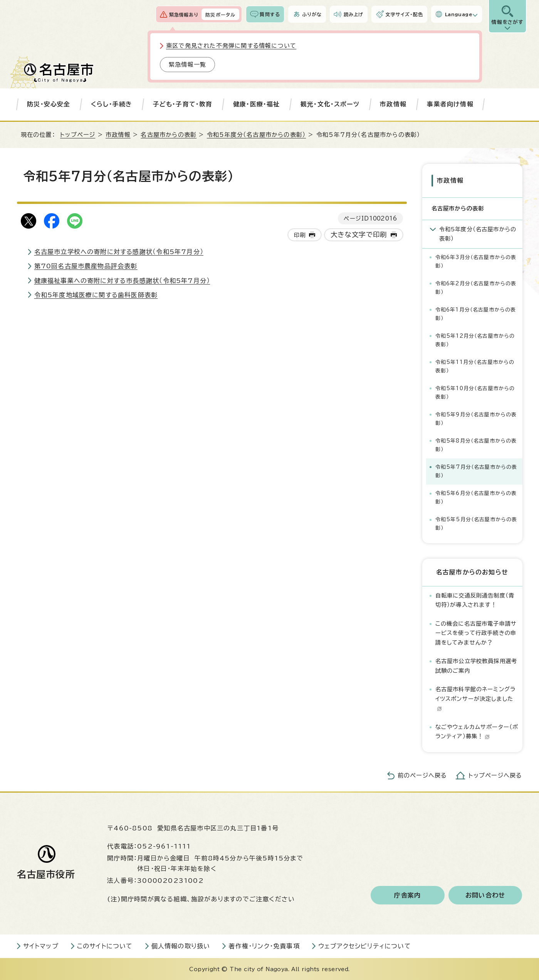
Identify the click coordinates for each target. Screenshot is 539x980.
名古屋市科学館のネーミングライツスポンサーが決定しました (476, 699)
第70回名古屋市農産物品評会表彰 (86, 266)
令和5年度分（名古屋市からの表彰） (256, 135)
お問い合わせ (485, 895)
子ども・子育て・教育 (183, 104)
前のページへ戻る (422, 775)
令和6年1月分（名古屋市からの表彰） (476, 314)
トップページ (78, 135)
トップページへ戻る (495, 775)
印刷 (300, 235)
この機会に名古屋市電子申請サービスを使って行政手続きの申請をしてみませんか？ (476, 633)
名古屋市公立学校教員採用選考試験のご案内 (476, 666)
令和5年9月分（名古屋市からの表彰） (476, 418)
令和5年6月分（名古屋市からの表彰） (476, 497)
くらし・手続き (112, 104)
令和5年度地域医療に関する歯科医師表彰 (96, 295)
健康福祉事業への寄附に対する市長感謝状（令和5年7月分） (122, 281)
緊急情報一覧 (187, 65)
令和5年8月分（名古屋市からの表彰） (476, 445)
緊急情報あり (184, 15)
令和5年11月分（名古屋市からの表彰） (475, 366)
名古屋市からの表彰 (169, 135)
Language (459, 14)
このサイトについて (105, 946)
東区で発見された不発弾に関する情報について (231, 46)
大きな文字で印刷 (359, 235)
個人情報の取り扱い (181, 946)
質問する (270, 14)
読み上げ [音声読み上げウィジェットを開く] (354, 14)
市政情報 (393, 104)
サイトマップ (41, 946)
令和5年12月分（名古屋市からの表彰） (475, 340)
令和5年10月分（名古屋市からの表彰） (475, 392)
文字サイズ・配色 (404, 14)
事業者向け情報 (450, 104)
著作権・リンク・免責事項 (264, 946)
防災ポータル (220, 15)
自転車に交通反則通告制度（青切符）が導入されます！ (475, 600)
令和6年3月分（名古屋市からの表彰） (476, 261)
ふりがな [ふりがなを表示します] (312, 14)
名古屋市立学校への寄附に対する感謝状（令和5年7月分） (119, 252)
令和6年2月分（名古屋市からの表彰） (476, 287)
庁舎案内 (407, 895)
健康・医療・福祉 (257, 104)
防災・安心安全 (49, 104)
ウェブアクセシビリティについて (365, 946)
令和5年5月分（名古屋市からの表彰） (476, 523)
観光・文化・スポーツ (330, 104)
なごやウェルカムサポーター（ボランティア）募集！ (477, 731)
